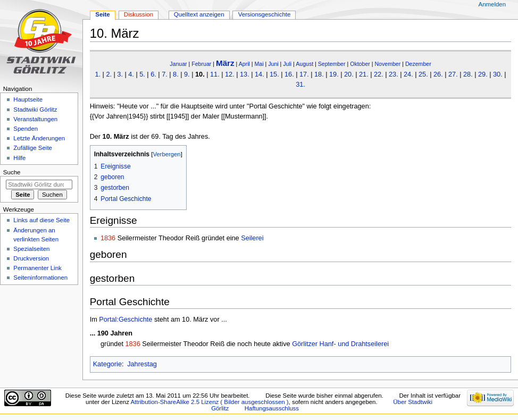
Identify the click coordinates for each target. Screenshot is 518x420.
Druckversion (31, 258)
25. (423, 74)
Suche (12, 172)
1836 (108, 238)
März (225, 63)
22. (379, 74)
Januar (178, 64)
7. (165, 74)
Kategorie (107, 364)
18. (319, 74)
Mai (259, 64)
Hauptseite (28, 99)
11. (215, 74)
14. (260, 74)
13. (245, 74)
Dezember (418, 64)
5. (142, 74)
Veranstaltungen (35, 119)
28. (468, 74)
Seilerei (252, 238)
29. (483, 74)
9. (187, 74)
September (332, 64)
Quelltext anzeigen (199, 14)
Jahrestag (142, 364)
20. (349, 74)
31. (300, 85)
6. (153, 74)
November (387, 64)
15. (274, 74)
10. (200, 74)
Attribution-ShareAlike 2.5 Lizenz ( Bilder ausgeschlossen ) (209, 402)
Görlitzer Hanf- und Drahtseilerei (340, 344)
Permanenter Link (37, 268)
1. (98, 74)
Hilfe (19, 158)
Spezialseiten (31, 249)
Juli (287, 64)
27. (453, 74)
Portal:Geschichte (126, 320)
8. (176, 74)
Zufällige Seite (33, 148)
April (244, 64)
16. (289, 74)
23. (394, 74)
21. (364, 74)
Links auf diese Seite (41, 220)
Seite (102, 14)
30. (498, 74)
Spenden (26, 129)
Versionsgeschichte (265, 14)
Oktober (360, 64)
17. (304, 74)
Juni (273, 64)
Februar (201, 64)
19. (334, 74)
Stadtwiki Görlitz (35, 110)
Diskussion (139, 14)
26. (438, 74)
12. (230, 74)
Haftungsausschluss (272, 408)
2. (109, 74)
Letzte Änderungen (39, 138)
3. (120, 74)
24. (408, 74)
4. (131, 74)
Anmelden (492, 4)
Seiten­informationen (40, 278)
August (304, 64)
